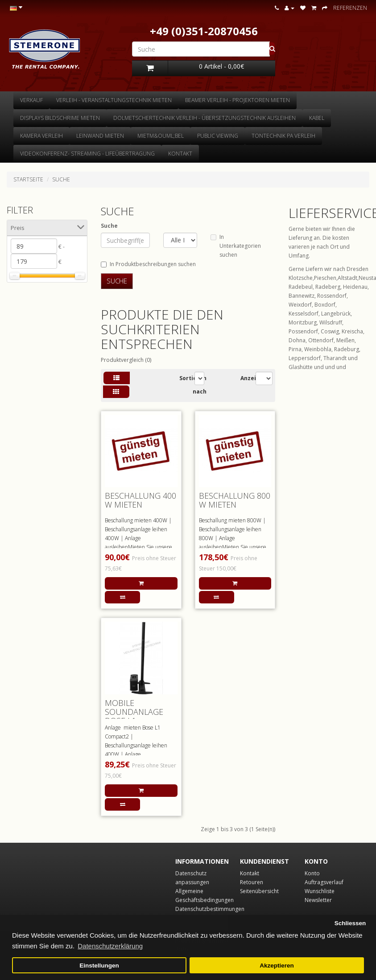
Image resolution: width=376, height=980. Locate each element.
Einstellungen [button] (99, 966)
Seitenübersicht (259, 891)
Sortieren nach (193, 385)
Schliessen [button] (350, 923)
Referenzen (350, 8)
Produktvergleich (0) (126, 360)
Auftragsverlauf (324, 882)
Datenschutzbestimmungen (210, 909)
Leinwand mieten (100, 136)
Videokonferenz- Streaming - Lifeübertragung (87, 154)
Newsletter (318, 900)
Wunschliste (320, 891)
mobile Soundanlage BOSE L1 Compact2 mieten (141, 716)
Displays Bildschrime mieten (60, 118)
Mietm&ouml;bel (161, 136)
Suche (61, 179)
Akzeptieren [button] (277, 966)
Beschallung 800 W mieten (235, 500)
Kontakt (180, 154)
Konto (312, 873)
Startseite (28, 179)
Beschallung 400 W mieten (140, 500)
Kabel (317, 118)
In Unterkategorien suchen (236, 246)
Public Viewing (218, 136)
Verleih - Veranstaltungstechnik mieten (114, 100)
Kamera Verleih (41, 136)
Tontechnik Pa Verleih (283, 136)
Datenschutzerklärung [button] (110, 946)
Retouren (252, 882)
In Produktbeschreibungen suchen (148, 264)
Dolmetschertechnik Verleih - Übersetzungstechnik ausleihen (205, 118)
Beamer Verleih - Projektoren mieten (238, 100)
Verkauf (31, 100)
